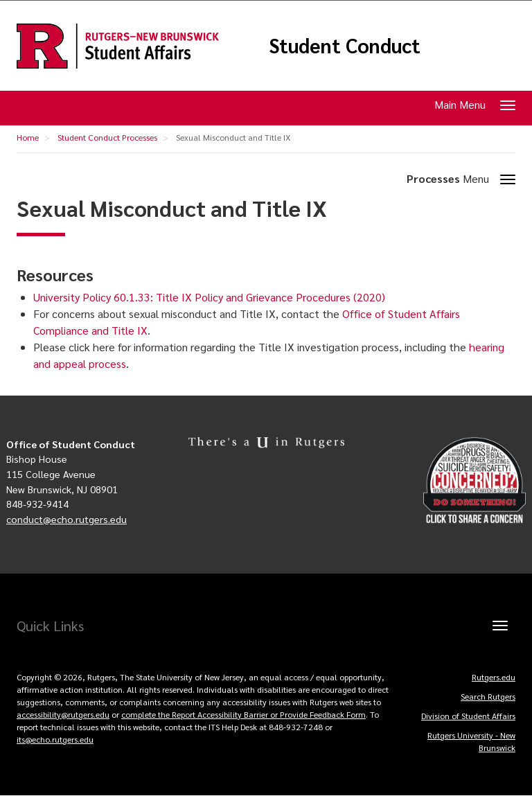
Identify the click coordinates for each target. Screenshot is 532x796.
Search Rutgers (488, 696)
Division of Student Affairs (468, 716)
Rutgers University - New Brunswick (471, 741)
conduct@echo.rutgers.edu (66, 519)
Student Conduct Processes (107, 137)
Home (28, 137)
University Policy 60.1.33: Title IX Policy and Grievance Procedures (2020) (209, 297)
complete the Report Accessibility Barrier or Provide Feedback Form (243, 714)
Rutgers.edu (494, 677)
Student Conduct (345, 46)
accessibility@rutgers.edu (63, 714)
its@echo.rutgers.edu (55, 739)
